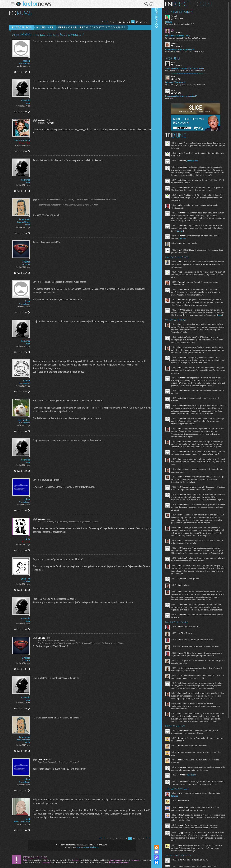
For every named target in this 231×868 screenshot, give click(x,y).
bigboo (25, 381)
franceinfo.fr (200, 842)
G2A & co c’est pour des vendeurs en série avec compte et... (195, 70)
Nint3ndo (183, 43)
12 (127, 22)
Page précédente (105, 21)
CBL (181, 29)
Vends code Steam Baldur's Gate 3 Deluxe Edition (194, 68)
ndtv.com (199, 246)
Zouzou (24, 61)
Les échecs (178, 98)
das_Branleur (22, 420)
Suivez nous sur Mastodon (165, 857)
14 (135, 22)
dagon (182, 62)
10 (118, 22)
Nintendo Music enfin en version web (189, 49)
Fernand (183, 16)
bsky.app (191, 865)
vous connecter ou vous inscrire (86, 847)
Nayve (182, 90)
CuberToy (23, 579)
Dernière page (151, 21)
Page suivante (148, 21)
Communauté (165, 420)
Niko (26, 539)
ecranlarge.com (201, 160)
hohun (25, 499)
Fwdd (25, 819)
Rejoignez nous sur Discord (165, 852)
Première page (102, 21)
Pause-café (43, 27)
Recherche (144, 4)
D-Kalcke (24, 262)
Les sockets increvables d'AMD (186, 35)
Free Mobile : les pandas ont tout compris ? (90, 27)
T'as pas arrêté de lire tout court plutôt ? (188, 24)
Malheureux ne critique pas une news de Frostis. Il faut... (194, 51)
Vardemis (23, 100)
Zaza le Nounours (20, 140)
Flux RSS (165, 847)
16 (144, 22)
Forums (182, 58)
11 (122, 22)
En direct (187, 4)
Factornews (20, 27)
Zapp (26, 301)
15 (139, 22)
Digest (213, 4)
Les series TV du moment (184, 82)
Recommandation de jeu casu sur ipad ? (190, 96)
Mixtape (177, 22)
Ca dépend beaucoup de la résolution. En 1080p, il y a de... (195, 38)
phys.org (210, 239)
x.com (205, 328)
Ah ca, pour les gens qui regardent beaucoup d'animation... (195, 84)
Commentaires (188, 11)
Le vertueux (23, 219)
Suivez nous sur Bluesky (165, 862)
